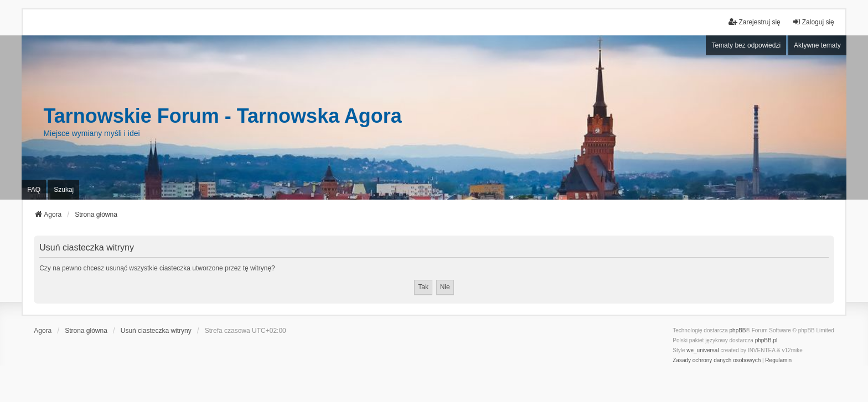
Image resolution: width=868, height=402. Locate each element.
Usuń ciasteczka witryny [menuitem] (156, 331)
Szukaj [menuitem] (64, 190)
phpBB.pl (766, 340)
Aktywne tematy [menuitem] (817, 45)
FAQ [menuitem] (34, 190)
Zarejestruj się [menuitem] (754, 22)
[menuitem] (717, 361)
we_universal (702, 350)
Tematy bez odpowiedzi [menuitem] (746, 45)
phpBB (738, 330)
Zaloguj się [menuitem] (813, 22)
